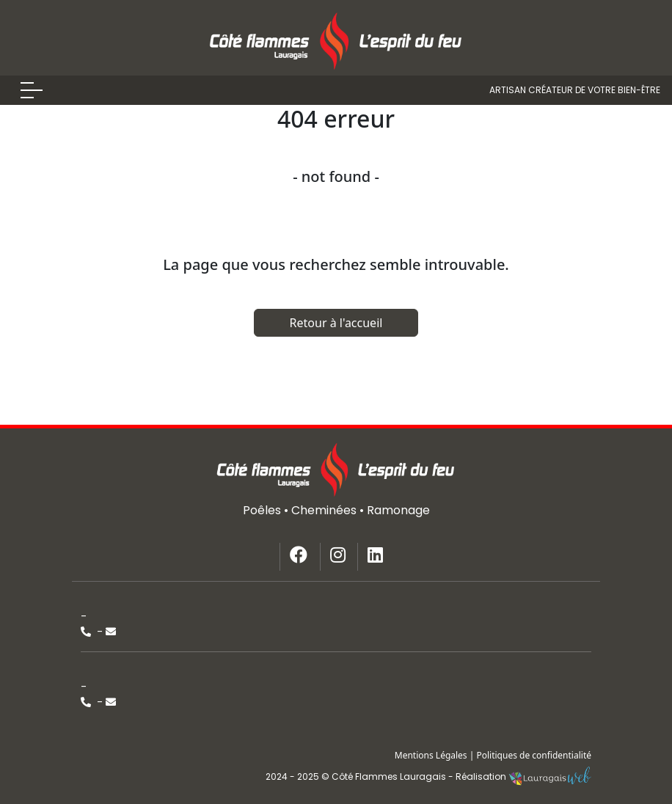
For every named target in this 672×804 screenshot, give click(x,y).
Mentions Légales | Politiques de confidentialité (493, 755)
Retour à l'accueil (336, 323)
